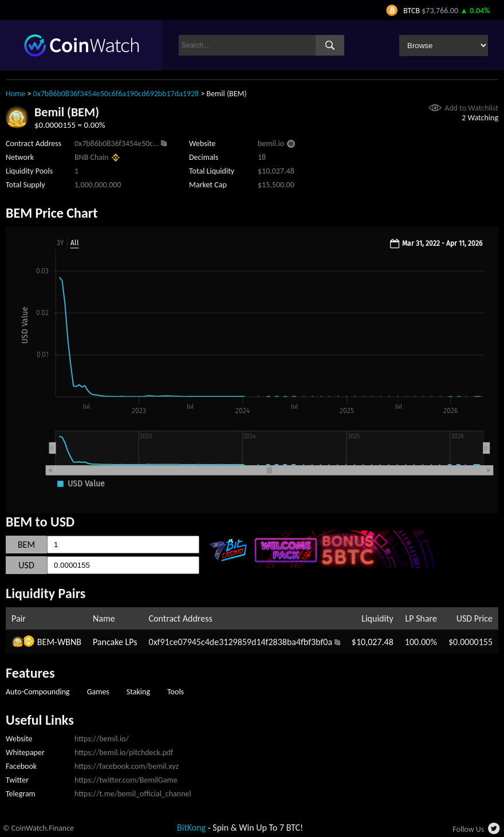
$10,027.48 (373, 642)
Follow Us (468, 829)
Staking (138, 692)
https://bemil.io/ (102, 739)
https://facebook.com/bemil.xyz (127, 766)
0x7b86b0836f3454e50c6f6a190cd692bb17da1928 (116, 94)
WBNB (69, 642)
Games (98, 692)
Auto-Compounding (38, 692)
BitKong (191, 828)
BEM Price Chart (52, 213)
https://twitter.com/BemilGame (126, 780)
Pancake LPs (115, 642)
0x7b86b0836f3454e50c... (117, 144)
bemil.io (271, 144)
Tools (176, 692)
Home (15, 94)
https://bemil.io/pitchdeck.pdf (124, 752)
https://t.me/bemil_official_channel (133, 794)
